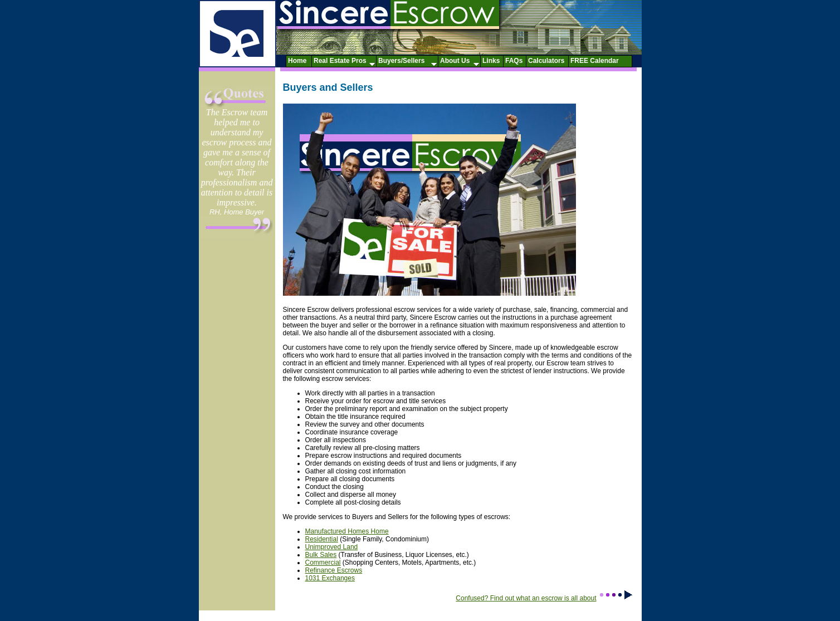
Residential (322, 539)
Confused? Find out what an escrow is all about (544, 598)
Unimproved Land (332, 547)
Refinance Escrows (334, 570)
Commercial (323, 563)
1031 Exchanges (330, 578)
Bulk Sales (321, 555)
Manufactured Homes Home (347, 531)
